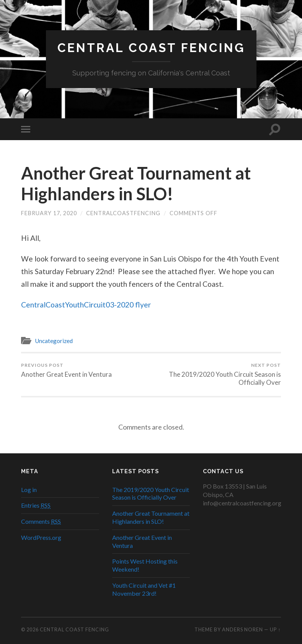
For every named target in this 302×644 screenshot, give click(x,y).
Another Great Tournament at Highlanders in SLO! (136, 183)
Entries (36, 505)
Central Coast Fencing (151, 48)
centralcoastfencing (123, 213)
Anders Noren (242, 629)
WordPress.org (41, 537)
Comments (41, 521)
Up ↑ (275, 629)
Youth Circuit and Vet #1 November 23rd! (144, 589)
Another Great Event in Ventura (66, 370)
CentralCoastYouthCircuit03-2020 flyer (86, 305)
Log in (29, 490)
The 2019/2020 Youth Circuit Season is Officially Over (217, 374)
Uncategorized (54, 341)
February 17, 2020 (49, 213)
